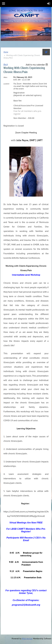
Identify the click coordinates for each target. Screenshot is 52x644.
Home (6, 52)
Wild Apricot (27, 639)
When (5, 77)
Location (6, 84)
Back (6, 64)
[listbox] (37, 65)
